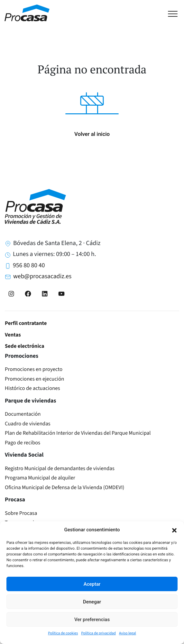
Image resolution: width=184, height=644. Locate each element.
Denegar (92, 602)
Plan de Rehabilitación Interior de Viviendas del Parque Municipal (78, 433)
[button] (174, 530)
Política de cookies (63, 633)
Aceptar (92, 584)
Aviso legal (128, 633)
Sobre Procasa (21, 513)
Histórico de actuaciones (32, 388)
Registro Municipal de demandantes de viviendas (60, 469)
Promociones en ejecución (35, 379)
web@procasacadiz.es (42, 276)
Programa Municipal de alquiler (40, 478)
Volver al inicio (92, 134)
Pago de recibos (23, 443)
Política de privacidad (98, 633)
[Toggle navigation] (176, 13)
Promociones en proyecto (34, 369)
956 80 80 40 (29, 265)
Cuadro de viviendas (28, 424)
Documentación (23, 414)
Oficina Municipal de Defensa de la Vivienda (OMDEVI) (64, 488)
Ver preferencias (92, 620)
